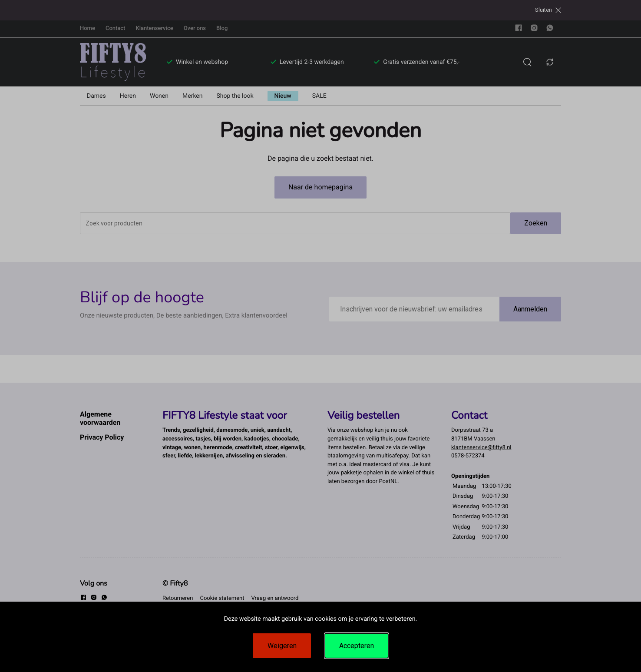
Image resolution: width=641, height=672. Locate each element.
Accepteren (357, 646)
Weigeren (282, 646)
